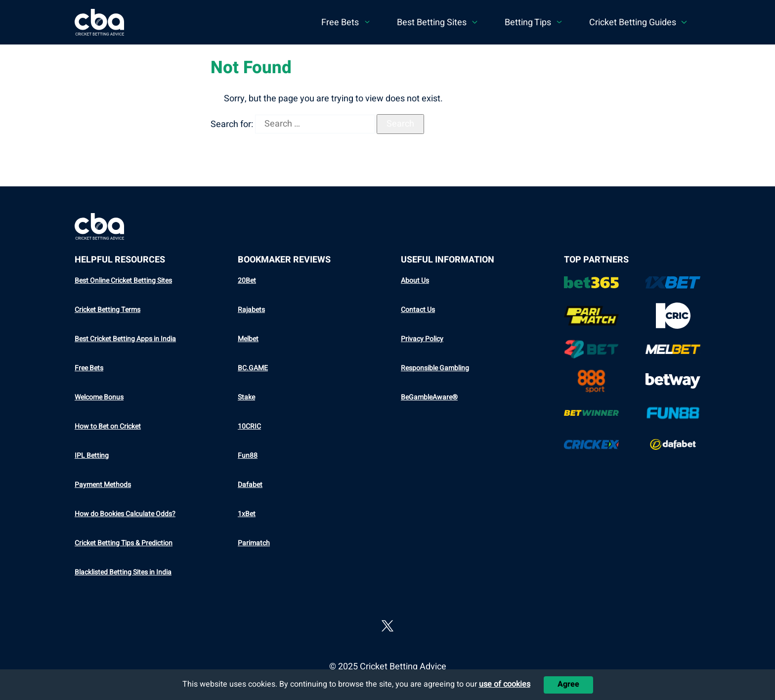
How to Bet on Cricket (108, 426)
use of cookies (505, 684)
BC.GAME (253, 368)
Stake (246, 397)
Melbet (248, 339)
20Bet (247, 281)
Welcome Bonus (99, 397)
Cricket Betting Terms (108, 310)
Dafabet (250, 485)
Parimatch (254, 543)
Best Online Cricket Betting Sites (123, 281)
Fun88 (248, 456)
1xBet (247, 514)
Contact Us (418, 310)
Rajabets (251, 310)
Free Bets (89, 368)
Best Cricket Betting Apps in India (125, 339)
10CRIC (249, 426)
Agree (568, 684)
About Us (415, 281)
